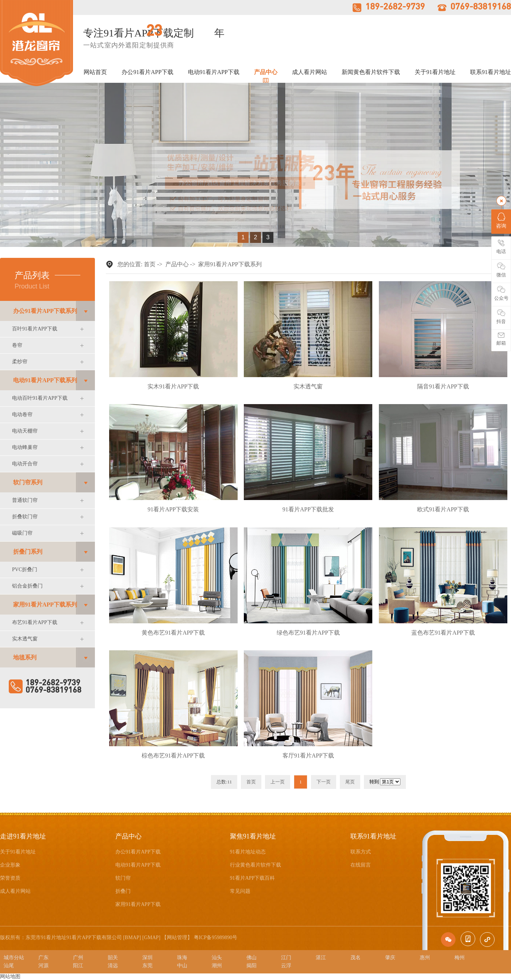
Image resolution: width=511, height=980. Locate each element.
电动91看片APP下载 (214, 72)
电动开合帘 (25, 464)
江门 (286, 958)
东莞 (147, 966)
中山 (182, 966)
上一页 (278, 782)
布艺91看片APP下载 (35, 622)
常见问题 (240, 891)
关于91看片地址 (435, 72)
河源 (43, 966)
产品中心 (266, 72)
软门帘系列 (28, 482)
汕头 (217, 958)
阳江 (78, 966)
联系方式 (361, 852)
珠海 (182, 958)
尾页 (350, 782)
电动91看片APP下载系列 (45, 380)
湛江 (321, 958)
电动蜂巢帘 (25, 447)
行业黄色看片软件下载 (255, 865)
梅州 (460, 958)
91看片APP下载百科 (253, 878)
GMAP (151, 938)
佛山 (251, 958)
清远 (113, 966)
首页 (150, 264)
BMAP (132, 938)
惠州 (425, 958)
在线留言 (361, 865)
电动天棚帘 (25, 431)
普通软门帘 (25, 500)
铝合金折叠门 (27, 586)
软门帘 (123, 878)
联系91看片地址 (491, 72)
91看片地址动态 (248, 852)
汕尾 (9, 966)
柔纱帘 (20, 362)
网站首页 (95, 72)
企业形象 (10, 865)
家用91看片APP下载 (138, 904)
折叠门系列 (28, 552)
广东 (43, 958)
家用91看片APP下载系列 (45, 605)
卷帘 (17, 345)
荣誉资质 (10, 878)
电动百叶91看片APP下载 (40, 398)
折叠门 (123, 891)
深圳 (147, 958)
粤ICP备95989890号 (216, 938)
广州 (78, 958)
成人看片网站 (310, 72)
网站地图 (10, 977)
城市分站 (14, 958)
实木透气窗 (25, 639)
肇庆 (390, 958)
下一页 (324, 782)
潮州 (217, 966)
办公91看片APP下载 (147, 72)
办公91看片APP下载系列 (45, 311)
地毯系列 (25, 657)
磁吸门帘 (22, 533)
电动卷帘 (22, 415)
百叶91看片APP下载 (35, 329)
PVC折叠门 (25, 570)
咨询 (501, 221)
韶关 (113, 958)
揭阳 (251, 966)
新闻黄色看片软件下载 (371, 72)
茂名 (356, 958)
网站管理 (177, 938)
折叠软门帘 (25, 517)
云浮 (286, 966)
